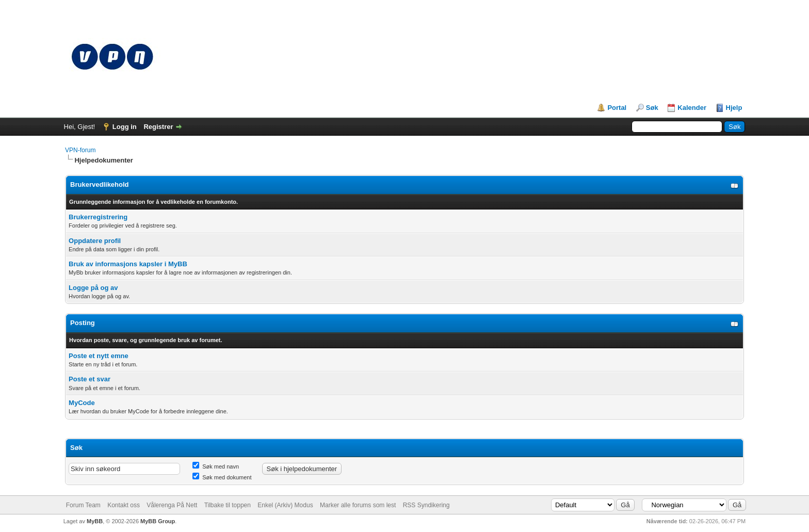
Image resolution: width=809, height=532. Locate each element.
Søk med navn (216, 466)
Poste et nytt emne (99, 356)
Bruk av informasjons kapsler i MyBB (128, 264)
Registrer (158, 127)
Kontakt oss (124, 505)
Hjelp (734, 108)
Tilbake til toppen (228, 505)
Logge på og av (93, 288)
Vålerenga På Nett (172, 505)
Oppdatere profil (95, 241)
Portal (617, 108)
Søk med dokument (222, 477)
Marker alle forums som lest (358, 505)
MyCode (82, 403)
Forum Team (83, 505)
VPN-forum (80, 150)
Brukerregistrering (98, 217)
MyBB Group (158, 521)
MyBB (95, 521)
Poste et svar (90, 379)
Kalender (692, 108)
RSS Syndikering (426, 505)
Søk (652, 108)
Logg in (125, 127)
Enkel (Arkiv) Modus (285, 505)
